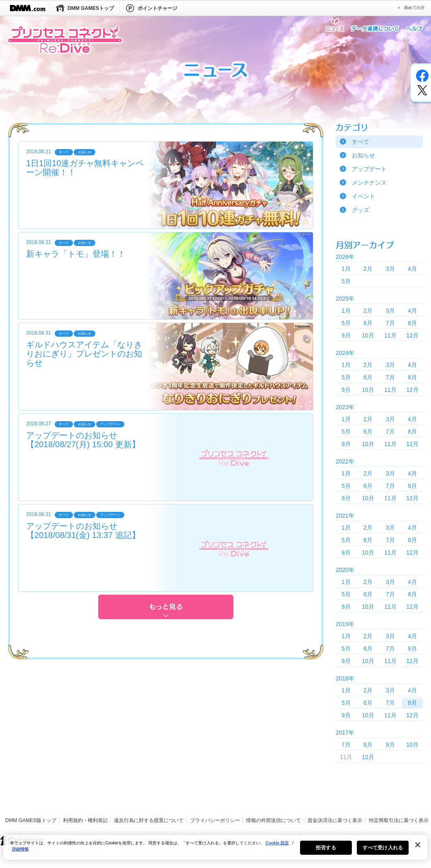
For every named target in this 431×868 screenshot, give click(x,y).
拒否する (326, 853)
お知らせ (363, 155)
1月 (346, 269)
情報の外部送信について (274, 820)
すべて (361, 142)
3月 (390, 269)
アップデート (369, 169)
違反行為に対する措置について (149, 820)
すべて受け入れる (383, 853)
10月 (368, 335)
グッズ (361, 210)
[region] (215, 852)
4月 (412, 269)
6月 (368, 323)
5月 (346, 281)
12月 (412, 335)
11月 (390, 335)
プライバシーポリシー (215, 820)
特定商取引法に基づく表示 (399, 820)
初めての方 (414, 8)
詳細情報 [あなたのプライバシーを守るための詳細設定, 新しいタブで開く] (20, 854)
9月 (346, 335)
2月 (368, 269)
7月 (390, 323)
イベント (363, 196)
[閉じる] (418, 850)
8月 (412, 323)
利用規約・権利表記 (85, 820)
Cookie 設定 (277, 848)
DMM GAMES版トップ (31, 820)
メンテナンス (369, 183)
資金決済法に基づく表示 (335, 820)
